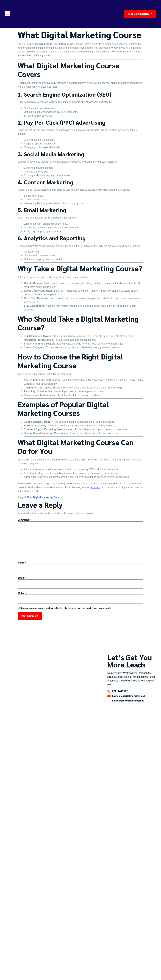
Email (22, 578)
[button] (7, 14)
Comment (24, 520)
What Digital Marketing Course (44, 497)
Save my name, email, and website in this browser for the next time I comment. (65, 608)
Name (22, 562)
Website (22, 593)
